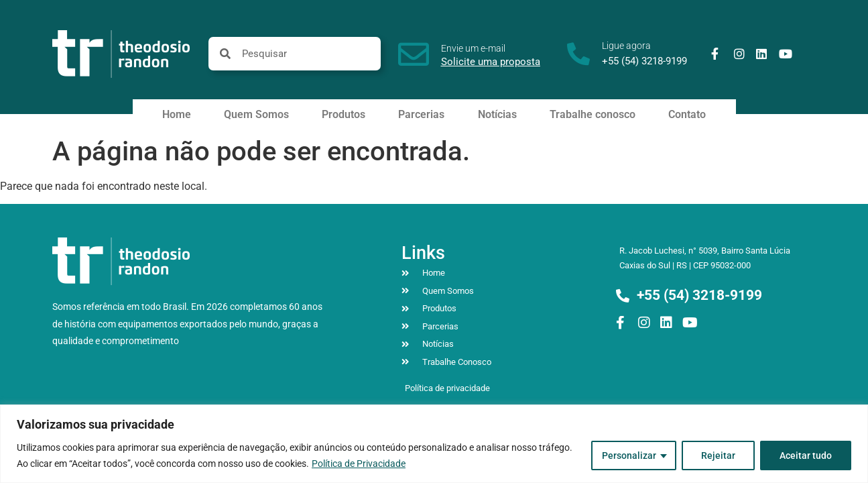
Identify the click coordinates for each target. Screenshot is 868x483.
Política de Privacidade (359, 464)
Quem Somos (256, 114)
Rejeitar (718, 455)
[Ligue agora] (578, 54)
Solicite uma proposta (491, 62)
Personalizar (629, 455)
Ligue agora (626, 46)
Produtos (344, 114)
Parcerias (421, 114)
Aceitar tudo (806, 455)
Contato (687, 114)
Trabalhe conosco (593, 114)
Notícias (497, 114)
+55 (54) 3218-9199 (644, 61)
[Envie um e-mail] (414, 54)
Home (177, 114)
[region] (434, 444)
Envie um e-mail (473, 48)
